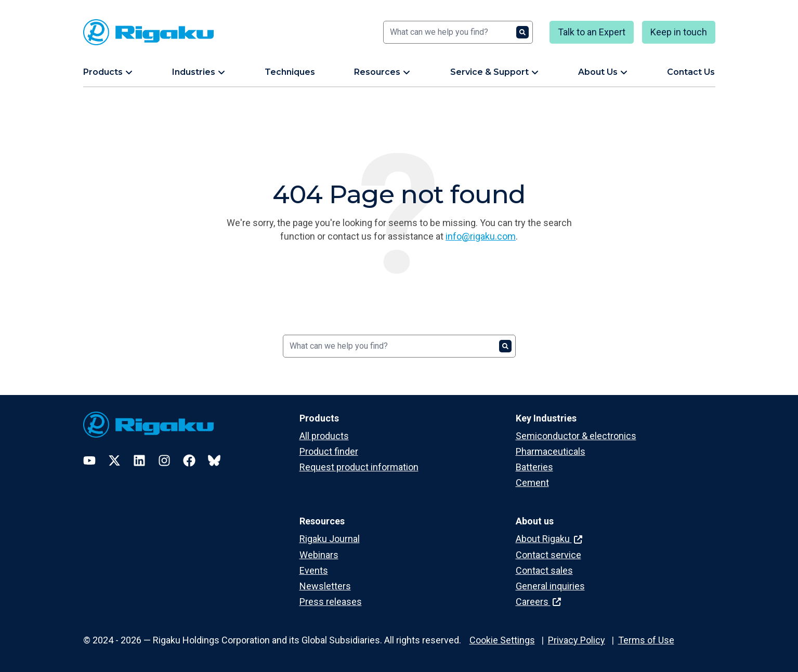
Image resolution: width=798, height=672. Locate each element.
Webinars (319, 555)
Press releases (331, 602)
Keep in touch (679, 32)
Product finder (329, 451)
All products (324, 436)
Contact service (548, 555)
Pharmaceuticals (551, 451)
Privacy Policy (577, 640)
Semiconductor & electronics (576, 436)
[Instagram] (164, 460)
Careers (538, 602)
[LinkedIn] (139, 460)
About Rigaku (549, 539)
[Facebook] (189, 460)
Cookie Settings (502, 640)
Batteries (534, 467)
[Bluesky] (214, 460)
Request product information (359, 467)
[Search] (458, 32)
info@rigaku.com (481, 236)
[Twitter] (114, 460)
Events (314, 570)
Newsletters (325, 586)
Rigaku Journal (330, 539)
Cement (532, 483)
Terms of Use (646, 640)
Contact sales (544, 570)
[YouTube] (89, 460)
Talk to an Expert (592, 32)
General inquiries (550, 586)
